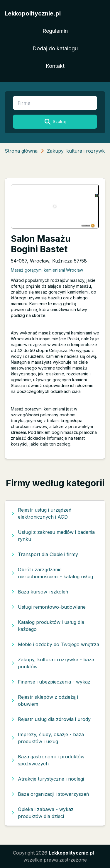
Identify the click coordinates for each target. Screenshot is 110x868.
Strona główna (21, 151)
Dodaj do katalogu (55, 48)
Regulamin (55, 31)
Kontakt (55, 66)
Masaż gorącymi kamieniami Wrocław (47, 270)
